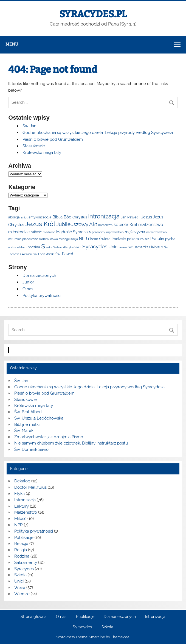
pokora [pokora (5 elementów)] (133, 239)
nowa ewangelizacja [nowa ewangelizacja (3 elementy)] (64, 239)
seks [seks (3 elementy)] (49, 247)
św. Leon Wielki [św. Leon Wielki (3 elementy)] (44, 254)
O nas (28, 289)
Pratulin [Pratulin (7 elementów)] (157, 239)
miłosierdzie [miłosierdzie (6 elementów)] (19, 232)
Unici (19, 581)
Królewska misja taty (42, 153)
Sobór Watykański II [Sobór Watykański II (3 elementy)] (67, 247)
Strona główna (34, 617)
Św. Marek (24, 431)
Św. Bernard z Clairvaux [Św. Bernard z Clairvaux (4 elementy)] (145, 247)
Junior (28, 282)
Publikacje (24, 538)
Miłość (20, 519)
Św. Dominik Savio (31, 449)
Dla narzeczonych (39, 275)
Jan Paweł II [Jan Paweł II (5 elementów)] (130, 217)
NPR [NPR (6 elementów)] (83, 239)
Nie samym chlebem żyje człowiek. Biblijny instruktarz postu (71, 443)
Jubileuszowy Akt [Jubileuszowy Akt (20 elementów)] (77, 224)
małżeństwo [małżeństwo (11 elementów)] (151, 225)
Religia (21, 550)
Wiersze (22, 594)
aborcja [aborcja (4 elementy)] (14, 217)
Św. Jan (29, 126)
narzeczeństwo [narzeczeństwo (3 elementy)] (157, 232)
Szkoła (20, 575)
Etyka (19, 494)
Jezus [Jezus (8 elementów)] (147, 217)
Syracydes (24, 569)
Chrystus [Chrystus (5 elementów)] (80, 217)
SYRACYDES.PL (93, 14)
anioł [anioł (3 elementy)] (24, 217)
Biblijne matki (27, 424)
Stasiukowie (34, 146)
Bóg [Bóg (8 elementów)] (67, 217)
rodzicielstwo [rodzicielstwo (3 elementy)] (17, 247)
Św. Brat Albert (28, 412)
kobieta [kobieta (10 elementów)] (121, 225)
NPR (19, 525)
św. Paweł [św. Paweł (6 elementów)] (64, 254)
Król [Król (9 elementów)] (133, 225)
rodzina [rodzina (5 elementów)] (34, 247)
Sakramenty (26, 563)
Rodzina (22, 556)
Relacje (21, 544)
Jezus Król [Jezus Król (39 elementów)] (40, 224)
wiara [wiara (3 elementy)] (123, 247)
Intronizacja (25, 500)
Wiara (20, 587)
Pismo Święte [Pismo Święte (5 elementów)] (99, 239)
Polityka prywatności (42, 296)
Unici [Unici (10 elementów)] (113, 247)
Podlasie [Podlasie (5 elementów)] (119, 239)
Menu (12, 44)
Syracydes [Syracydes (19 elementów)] (95, 246)
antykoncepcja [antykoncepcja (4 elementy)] (40, 217)
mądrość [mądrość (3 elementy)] (49, 232)
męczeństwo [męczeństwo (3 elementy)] (115, 232)
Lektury (22, 506)
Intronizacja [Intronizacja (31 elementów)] (104, 216)
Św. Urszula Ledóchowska (39, 418)
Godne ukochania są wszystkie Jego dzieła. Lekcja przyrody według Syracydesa (98, 133)
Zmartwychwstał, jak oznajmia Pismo (49, 437)
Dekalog (22, 481)
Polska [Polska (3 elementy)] (145, 239)
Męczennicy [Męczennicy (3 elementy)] (97, 232)
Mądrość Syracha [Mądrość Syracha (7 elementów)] (72, 232)
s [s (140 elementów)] (43, 245)
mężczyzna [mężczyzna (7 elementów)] (135, 232)
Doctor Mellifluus (30, 487)
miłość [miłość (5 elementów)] (36, 232)
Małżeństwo (26, 512)
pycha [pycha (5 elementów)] (170, 239)
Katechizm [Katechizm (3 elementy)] (105, 225)
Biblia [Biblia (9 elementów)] (57, 217)
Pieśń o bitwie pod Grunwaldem (53, 139)
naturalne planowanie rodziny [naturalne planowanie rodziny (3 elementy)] (29, 239)
